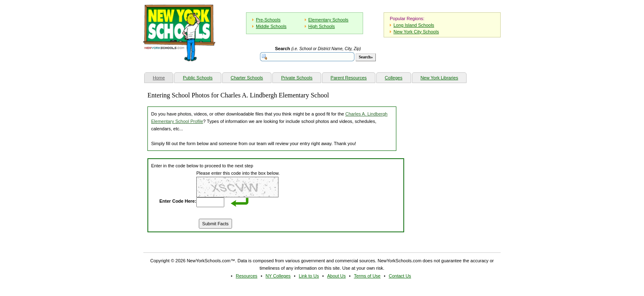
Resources (247, 276)
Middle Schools (271, 26)
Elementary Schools (329, 20)
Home (163, 77)
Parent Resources (349, 78)
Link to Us (309, 276)
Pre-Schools (268, 20)
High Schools (322, 26)
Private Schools (297, 78)
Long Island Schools (414, 25)
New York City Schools (416, 32)
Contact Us (400, 276)
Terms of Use (367, 276)
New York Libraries (439, 78)
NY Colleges (278, 276)
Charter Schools (247, 78)
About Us (336, 276)
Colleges (394, 78)
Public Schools (198, 78)
